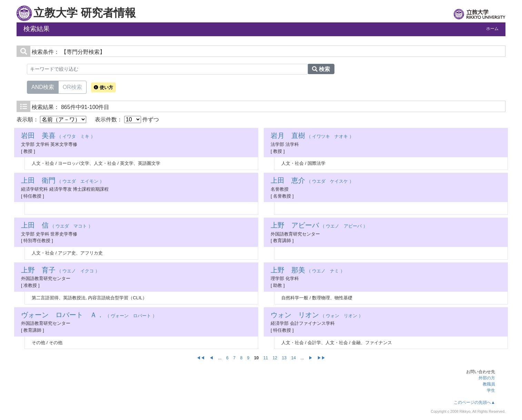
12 (275, 358)
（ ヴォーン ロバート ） (89, 316)
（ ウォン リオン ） (317, 316)
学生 (491, 390)
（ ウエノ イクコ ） (60, 271)
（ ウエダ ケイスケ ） (312, 181)
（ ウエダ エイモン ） (63, 181)
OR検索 (72, 87)
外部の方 (487, 378)
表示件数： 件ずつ (127, 119)
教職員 (489, 384)
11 (266, 358)
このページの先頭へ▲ (474, 402)
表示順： (51, 119)
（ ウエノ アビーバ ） (319, 226)
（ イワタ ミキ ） (58, 136)
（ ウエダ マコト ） (57, 226)
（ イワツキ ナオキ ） (312, 136)
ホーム (492, 29)
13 (284, 358)
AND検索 (43, 87)
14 (293, 358)
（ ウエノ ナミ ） (308, 271)
